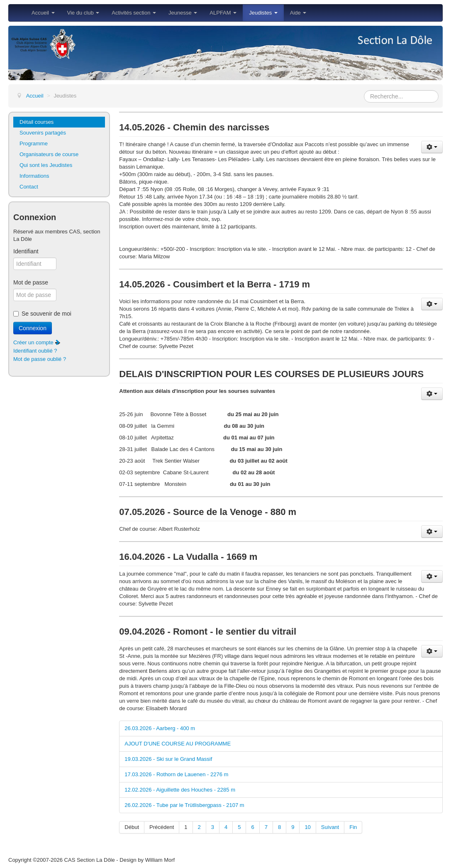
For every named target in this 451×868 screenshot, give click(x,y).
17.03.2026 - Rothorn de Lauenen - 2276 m (176, 774)
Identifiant (26, 251)
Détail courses (37, 122)
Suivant (330, 827)
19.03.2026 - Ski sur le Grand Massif (168, 759)
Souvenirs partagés (43, 133)
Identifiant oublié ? (35, 351)
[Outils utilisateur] (432, 147)
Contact (29, 187)
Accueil (43, 13)
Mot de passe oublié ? (40, 359)
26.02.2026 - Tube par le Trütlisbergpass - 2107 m (184, 805)
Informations (34, 176)
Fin (353, 827)
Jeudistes (263, 13)
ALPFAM (223, 13)
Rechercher (364, 90)
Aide (298, 13)
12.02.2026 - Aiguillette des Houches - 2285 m (180, 790)
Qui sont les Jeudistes (46, 165)
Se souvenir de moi (46, 314)
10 (307, 827)
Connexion (33, 328)
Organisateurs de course (49, 154)
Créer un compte (37, 342)
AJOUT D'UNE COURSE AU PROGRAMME (178, 744)
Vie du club (83, 13)
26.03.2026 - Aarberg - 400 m (160, 728)
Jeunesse (183, 13)
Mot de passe (31, 282)
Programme (34, 143)
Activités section (134, 13)
